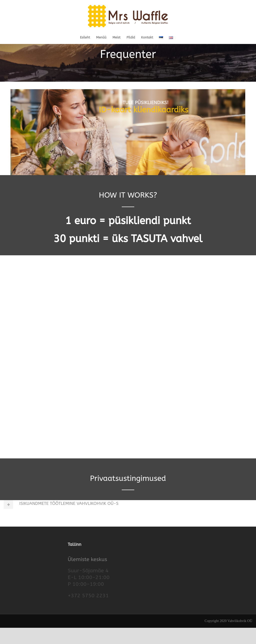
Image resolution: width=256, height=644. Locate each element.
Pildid (131, 37)
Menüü (101, 37)
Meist (116, 37)
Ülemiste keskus (87, 575)
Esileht (85, 37)
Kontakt (147, 37)
